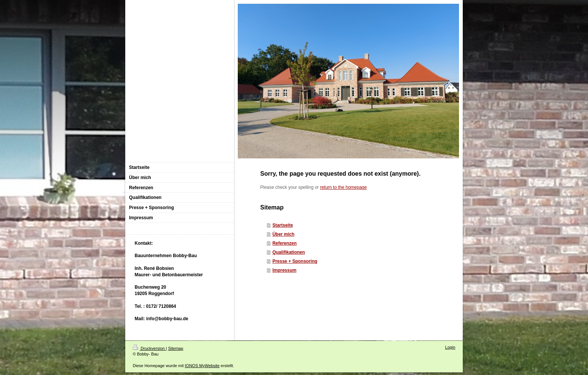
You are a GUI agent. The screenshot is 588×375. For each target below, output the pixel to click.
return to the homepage (343, 187)
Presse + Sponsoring (295, 261)
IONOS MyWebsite (202, 366)
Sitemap (175, 348)
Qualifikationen (289, 252)
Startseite (283, 225)
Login (450, 347)
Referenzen (284, 243)
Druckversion (149, 348)
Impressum (284, 270)
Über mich (283, 234)
